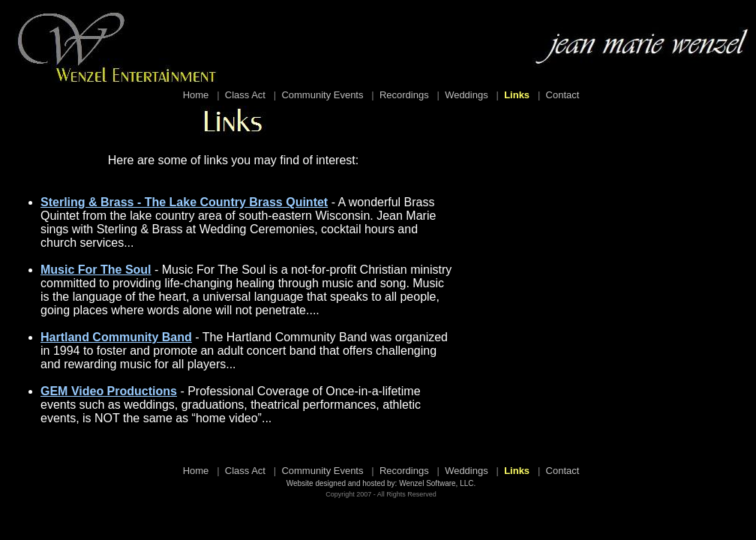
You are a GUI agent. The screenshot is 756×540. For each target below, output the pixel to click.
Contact (563, 95)
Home (196, 95)
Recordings (404, 95)
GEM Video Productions (109, 391)
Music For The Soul (96, 270)
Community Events (322, 95)
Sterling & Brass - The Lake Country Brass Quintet (184, 202)
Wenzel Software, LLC (436, 483)
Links (517, 95)
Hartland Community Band (116, 337)
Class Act (245, 95)
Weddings (466, 95)
